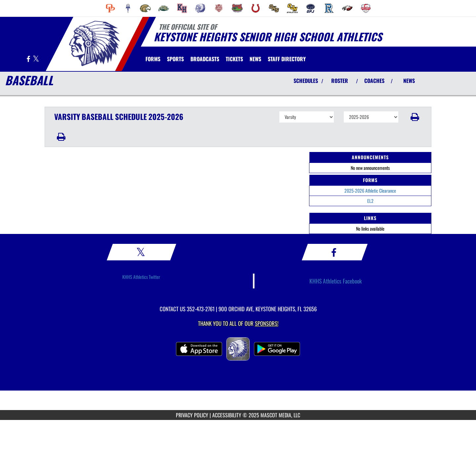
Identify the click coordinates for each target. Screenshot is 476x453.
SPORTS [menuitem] (175, 59)
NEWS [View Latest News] (409, 81)
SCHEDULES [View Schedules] (306, 81)
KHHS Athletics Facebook (336, 281)
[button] (415, 117)
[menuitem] (110, 8)
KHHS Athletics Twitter (141, 277)
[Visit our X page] (36, 59)
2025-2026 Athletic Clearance (370, 190)
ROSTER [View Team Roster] (340, 81)
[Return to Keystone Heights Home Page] (94, 43)
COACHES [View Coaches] (374, 81)
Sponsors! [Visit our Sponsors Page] (267, 323)
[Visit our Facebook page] (29, 59)
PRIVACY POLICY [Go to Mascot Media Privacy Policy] (192, 415)
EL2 (370, 201)
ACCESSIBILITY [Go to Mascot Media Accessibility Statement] (227, 415)
